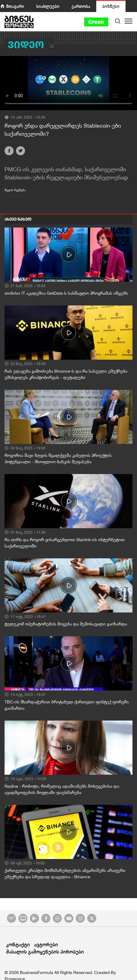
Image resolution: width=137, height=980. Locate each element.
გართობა (81, 6)
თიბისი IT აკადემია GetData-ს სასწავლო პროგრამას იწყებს (66, 293)
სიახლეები (48, 6)
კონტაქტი (18, 944)
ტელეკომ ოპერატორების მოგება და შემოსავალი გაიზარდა (66, 624)
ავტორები (46, 944)
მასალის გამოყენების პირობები (45, 952)
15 (12, 918)
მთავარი (15, 6)
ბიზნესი (111, 6)
